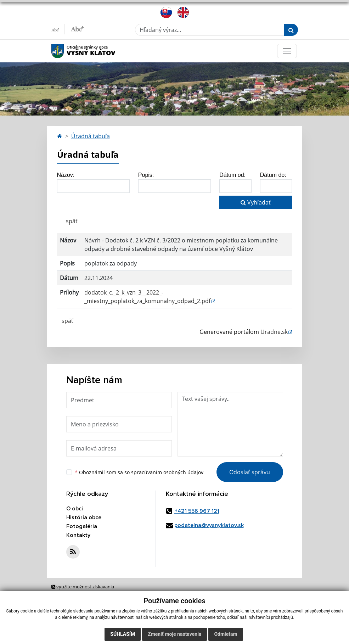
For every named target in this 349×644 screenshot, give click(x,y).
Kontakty (78, 535)
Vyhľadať (256, 202)
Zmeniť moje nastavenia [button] (174, 634)
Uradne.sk (274, 332)
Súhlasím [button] (123, 634)
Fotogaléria (82, 526)
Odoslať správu (250, 472)
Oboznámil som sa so (139, 472)
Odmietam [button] (226, 634)
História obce (84, 517)
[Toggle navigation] (287, 51)
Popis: (146, 175)
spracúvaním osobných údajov (167, 472)
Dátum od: (232, 175)
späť (72, 221)
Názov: (66, 175)
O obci (75, 509)
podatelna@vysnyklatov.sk (209, 525)
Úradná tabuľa (91, 136)
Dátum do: (273, 175)
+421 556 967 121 (197, 511)
